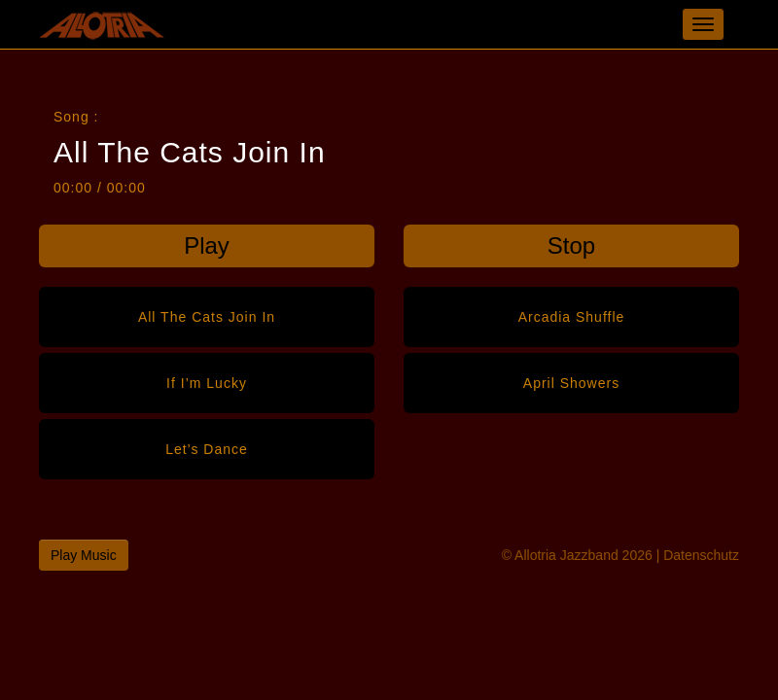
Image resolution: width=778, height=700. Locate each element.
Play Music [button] (84, 555)
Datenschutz (701, 555)
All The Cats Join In (207, 317)
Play (207, 245)
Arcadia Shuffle (572, 317)
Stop (571, 245)
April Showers (571, 383)
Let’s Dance (207, 449)
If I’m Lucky (207, 383)
